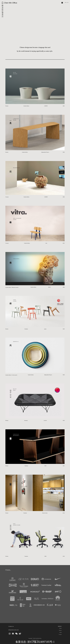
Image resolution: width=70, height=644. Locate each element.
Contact (60, 634)
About (60, 632)
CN (68, 3)
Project (60, 630)
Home (60, 628)
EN (65, 3)
